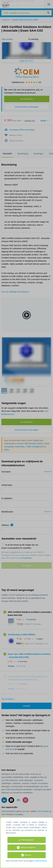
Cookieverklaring (40, 861)
